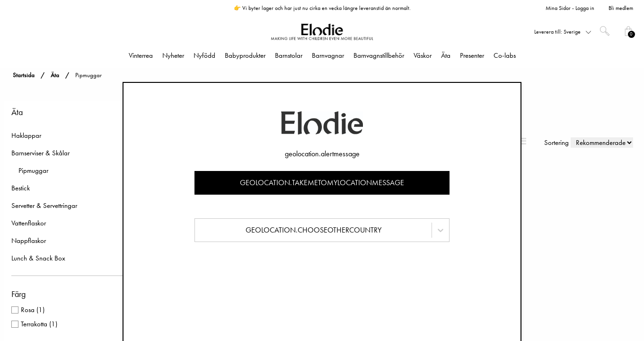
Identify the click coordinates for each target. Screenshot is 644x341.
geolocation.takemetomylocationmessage (322, 183)
